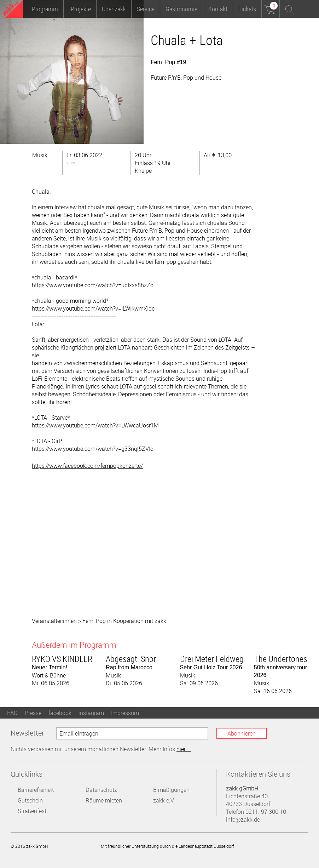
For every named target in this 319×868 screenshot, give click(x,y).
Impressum (125, 713)
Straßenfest (32, 811)
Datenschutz (101, 790)
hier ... (184, 749)
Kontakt (218, 9)
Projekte (81, 9)
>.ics (71, 163)
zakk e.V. (164, 800)
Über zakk (114, 9)
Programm (45, 9)
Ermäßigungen (171, 790)
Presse (33, 713)
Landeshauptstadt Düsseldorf (268, 846)
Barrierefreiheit (36, 790)
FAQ (12, 713)
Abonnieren (242, 733)
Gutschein (30, 800)
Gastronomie (181, 9)
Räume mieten (104, 800)
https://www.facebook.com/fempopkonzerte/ (87, 466)
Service (146, 9)
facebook (60, 713)
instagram (91, 713)
